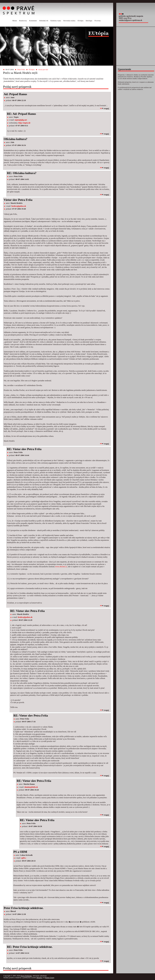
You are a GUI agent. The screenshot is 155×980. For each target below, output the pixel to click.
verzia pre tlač (43, 69)
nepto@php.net (21, 120)
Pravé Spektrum (26, 976)
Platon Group (50, 978)
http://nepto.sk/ (24, 123)
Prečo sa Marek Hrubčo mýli (20, 73)
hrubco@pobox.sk (19, 206)
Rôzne (15, 21)
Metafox (39, 978)
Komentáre (33, 21)
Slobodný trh (44, 21)
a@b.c (24, 858)
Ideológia (89, 21)
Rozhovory (23, 21)
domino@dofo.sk (31, 787)
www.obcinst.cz (61, 567)
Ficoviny (98, 21)
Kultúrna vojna (56, 21)
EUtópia (81, 21)
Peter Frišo (21, 69)
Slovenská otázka (69, 21)
